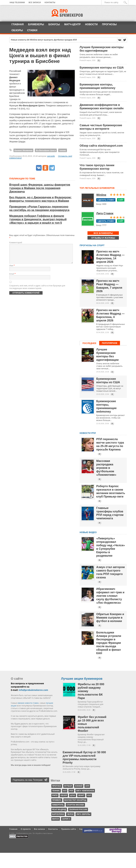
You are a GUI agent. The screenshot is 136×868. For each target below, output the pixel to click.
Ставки (32, 30)
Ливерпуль (58, 805)
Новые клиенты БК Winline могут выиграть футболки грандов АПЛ (44, 40)
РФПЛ (55, 795)
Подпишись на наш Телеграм (28, 780)
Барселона (58, 814)
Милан (56, 819)
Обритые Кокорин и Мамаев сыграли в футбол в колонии (110, 618)
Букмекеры (36, 24)
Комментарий (16, 242)
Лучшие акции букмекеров (82, 679)
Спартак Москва (75, 805)
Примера (57, 800)
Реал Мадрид (59, 810)
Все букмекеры (103, 233)
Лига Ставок (105, 213)
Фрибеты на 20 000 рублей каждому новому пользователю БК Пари (91, 691)
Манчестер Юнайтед (75, 800)
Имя (12, 269)
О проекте (26, 829)
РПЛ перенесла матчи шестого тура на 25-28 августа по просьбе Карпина (110, 444)
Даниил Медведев (23, 150)
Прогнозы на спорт (92, 245)
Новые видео (88, 532)
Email (12, 278)
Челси (70, 814)
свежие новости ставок (28, 703)
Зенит (81, 795)
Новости (91, 24)
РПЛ (71, 791)
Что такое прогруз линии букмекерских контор (97, 167)
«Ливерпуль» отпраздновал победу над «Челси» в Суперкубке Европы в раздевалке (111, 547)
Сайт (121, 200)
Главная (18, 24)
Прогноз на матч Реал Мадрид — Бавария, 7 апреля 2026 (109, 286)
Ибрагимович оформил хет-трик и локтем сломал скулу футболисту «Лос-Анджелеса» (110, 596)
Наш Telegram (17, 2)
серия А (66, 819)
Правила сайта (69, 829)
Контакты (50, 2)
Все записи (35, 2)
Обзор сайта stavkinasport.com (101, 146)
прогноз (57, 786)
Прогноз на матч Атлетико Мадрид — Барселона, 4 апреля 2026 (110, 315)
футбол (68, 786)
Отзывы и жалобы (103, 238)
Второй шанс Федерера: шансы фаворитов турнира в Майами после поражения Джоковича (40, 188)
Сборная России (78, 810)
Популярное (110, 343)
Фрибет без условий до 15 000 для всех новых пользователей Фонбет (92, 724)
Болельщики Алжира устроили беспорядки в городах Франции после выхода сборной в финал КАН (109, 643)
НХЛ (89, 795)
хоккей (79, 786)
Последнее (89, 343)
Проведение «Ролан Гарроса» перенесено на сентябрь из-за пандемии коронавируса (39, 208)
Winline (101, 195)
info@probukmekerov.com (33, 690)
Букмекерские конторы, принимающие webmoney (98, 86)
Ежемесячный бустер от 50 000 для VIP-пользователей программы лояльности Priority (84, 757)
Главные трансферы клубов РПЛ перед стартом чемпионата (110, 513)
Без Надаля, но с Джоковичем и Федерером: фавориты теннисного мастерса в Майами (40, 199)
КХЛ (65, 791)
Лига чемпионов (85, 791)
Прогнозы (109, 24)
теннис (63, 150)
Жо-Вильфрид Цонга (46, 150)
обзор (64, 795)
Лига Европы (83, 814)
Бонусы (54, 24)
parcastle (51, 156)
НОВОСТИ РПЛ (88, 433)
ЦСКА (72, 795)
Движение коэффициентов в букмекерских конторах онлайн (102, 107)
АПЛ (87, 786)
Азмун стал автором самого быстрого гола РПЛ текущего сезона (110, 572)
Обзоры (17, 30)
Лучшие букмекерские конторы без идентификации (102, 49)
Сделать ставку (106, 200)
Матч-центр (72, 24)
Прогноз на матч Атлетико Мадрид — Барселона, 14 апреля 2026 (110, 257)
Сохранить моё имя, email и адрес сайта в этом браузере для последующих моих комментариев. (37, 291)
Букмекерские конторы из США (102, 68)
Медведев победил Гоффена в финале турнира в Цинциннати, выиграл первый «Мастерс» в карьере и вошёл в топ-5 (38, 219)
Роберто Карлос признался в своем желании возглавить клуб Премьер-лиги (111, 491)
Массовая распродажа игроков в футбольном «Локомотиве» (106, 468)
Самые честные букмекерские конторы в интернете (101, 127)
